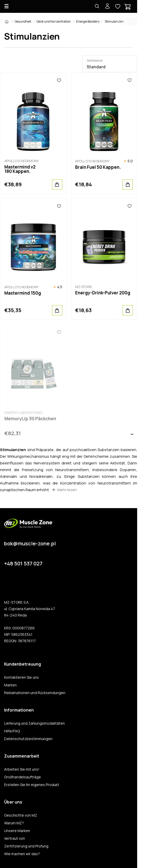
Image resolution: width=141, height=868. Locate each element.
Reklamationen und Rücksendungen (35, 693)
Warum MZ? (14, 823)
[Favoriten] (59, 80)
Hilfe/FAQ (12, 731)
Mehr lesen (67, 490)
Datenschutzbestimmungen (28, 739)
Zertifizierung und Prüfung (26, 846)
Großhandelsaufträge (23, 777)
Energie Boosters (88, 21)
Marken (10, 685)
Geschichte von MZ (21, 815)
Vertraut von (15, 838)
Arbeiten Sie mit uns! (22, 769)
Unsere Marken (17, 831)
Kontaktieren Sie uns (21, 677)
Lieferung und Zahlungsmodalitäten (34, 723)
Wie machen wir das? (22, 854)
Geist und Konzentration (54, 21)
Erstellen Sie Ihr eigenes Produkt (32, 785)
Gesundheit (23, 21)
